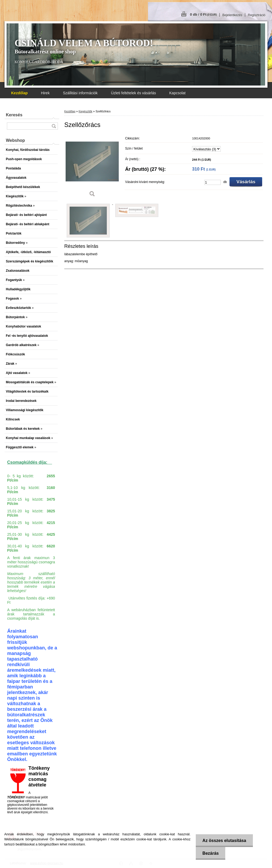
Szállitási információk (80, 93)
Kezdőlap (70, 111)
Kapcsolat (177, 93)
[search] (54, 126)
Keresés (14, 115)
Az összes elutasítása (224, 841)
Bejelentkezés (232, 15)
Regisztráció (257, 15)
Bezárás (211, 853)
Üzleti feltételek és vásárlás (134, 93)
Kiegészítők (86, 111)
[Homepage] (19, 93)
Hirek (45, 93)
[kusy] (212, 182)
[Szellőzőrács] (92, 167)
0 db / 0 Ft (203, 14)
